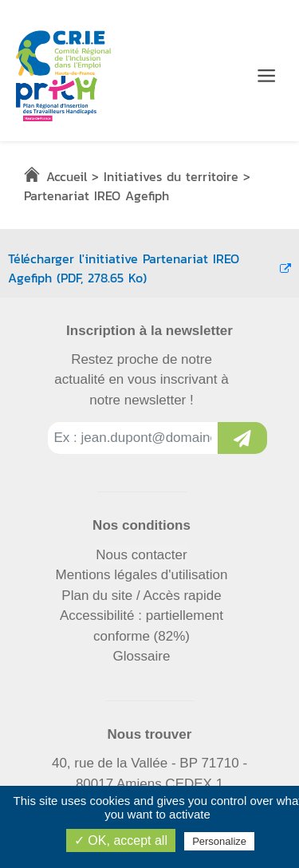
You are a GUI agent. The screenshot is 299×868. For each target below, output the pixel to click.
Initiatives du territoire (171, 176)
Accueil (67, 176)
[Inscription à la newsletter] (242, 438)
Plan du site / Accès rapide (141, 596)
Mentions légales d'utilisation (142, 575)
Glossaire (142, 656)
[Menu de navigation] (266, 76)
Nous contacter (141, 555)
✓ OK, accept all (121, 840)
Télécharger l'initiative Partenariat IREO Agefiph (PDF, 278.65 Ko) (149, 268)
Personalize (219, 841)
